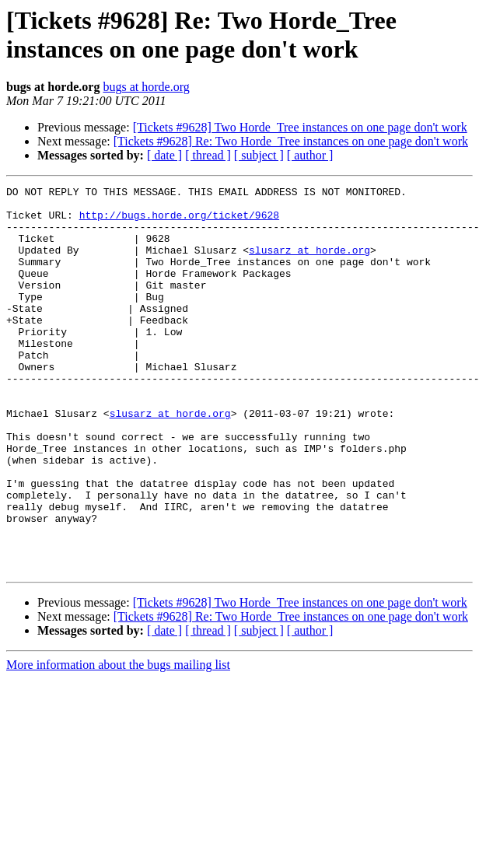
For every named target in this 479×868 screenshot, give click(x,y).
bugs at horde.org (146, 87)
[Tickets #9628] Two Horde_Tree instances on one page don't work (300, 127)
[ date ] (164, 155)
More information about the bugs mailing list (118, 742)
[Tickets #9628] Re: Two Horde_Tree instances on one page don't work (291, 141)
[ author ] (310, 155)
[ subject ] (259, 155)
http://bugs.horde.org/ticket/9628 (179, 222)
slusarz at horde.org (309, 264)
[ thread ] (208, 155)
